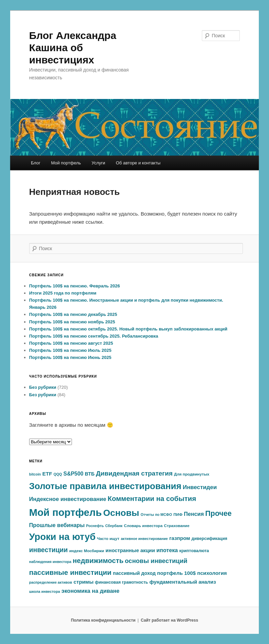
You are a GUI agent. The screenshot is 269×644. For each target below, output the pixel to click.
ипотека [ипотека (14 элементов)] (167, 550)
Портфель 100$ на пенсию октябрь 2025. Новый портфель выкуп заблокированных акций (128, 329)
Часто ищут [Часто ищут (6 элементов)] (108, 538)
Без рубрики (43, 387)
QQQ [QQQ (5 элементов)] (58, 474)
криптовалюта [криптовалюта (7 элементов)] (194, 551)
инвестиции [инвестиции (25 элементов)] (49, 550)
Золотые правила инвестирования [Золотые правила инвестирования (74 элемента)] (105, 486)
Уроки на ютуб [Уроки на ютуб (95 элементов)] (62, 537)
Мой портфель (66, 163)
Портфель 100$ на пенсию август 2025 (71, 343)
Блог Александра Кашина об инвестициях (73, 48)
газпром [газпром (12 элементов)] (180, 538)
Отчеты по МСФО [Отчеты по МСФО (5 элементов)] (156, 515)
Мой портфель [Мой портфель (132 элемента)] (65, 512)
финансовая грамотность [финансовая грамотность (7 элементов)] (121, 582)
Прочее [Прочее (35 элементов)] (218, 514)
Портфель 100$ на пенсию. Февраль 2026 (75, 286)
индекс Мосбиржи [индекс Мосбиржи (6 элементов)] (87, 551)
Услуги (98, 163)
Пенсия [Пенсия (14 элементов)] (194, 514)
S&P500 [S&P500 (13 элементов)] (73, 474)
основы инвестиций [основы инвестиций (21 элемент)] (156, 561)
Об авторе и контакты (138, 163)
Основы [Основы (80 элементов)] (121, 513)
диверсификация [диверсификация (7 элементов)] (209, 539)
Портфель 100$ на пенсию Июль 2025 (70, 350)
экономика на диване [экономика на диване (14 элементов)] (90, 591)
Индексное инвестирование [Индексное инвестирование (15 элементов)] (68, 499)
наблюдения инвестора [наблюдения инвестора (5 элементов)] (50, 562)
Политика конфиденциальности (103, 620)
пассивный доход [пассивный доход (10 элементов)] (134, 573)
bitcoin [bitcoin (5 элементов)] (35, 474)
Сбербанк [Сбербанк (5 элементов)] (114, 526)
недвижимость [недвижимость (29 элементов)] (98, 561)
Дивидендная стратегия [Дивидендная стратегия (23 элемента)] (134, 473)
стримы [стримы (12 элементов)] (84, 582)
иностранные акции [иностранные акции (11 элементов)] (130, 550)
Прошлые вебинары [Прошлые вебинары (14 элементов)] (57, 525)
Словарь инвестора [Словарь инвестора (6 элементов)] (143, 526)
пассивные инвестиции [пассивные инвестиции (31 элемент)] (70, 572)
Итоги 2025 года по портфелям (63, 293)
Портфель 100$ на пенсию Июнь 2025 (70, 357)
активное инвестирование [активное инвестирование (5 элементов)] (144, 539)
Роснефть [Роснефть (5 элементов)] (95, 526)
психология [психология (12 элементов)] (212, 573)
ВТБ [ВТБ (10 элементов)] (90, 474)
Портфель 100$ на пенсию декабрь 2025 (73, 314)
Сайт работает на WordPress (169, 620)
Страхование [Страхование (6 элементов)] (177, 526)
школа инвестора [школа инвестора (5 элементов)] (45, 591)
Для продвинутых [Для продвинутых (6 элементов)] (192, 474)
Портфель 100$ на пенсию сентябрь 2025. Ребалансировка (94, 336)
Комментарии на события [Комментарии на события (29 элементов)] (152, 499)
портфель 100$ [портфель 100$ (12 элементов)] (176, 573)
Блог (36, 163)
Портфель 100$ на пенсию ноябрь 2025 (72, 322)
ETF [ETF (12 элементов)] (47, 474)
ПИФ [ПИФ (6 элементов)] (178, 514)
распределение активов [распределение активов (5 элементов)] (51, 582)
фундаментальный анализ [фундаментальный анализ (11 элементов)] (182, 582)
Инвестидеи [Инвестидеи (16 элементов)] (200, 487)
